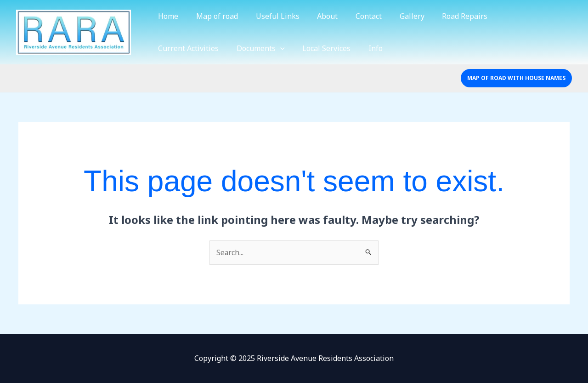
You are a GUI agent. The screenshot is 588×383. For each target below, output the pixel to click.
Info (290, 48)
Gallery (395, 16)
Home (167, 16)
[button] (516, 78)
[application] (200, 48)
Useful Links (270, 16)
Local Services (244, 48)
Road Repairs (445, 16)
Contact (355, 16)
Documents (181, 48)
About (317, 16)
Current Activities (513, 16)
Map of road (212, 16)
